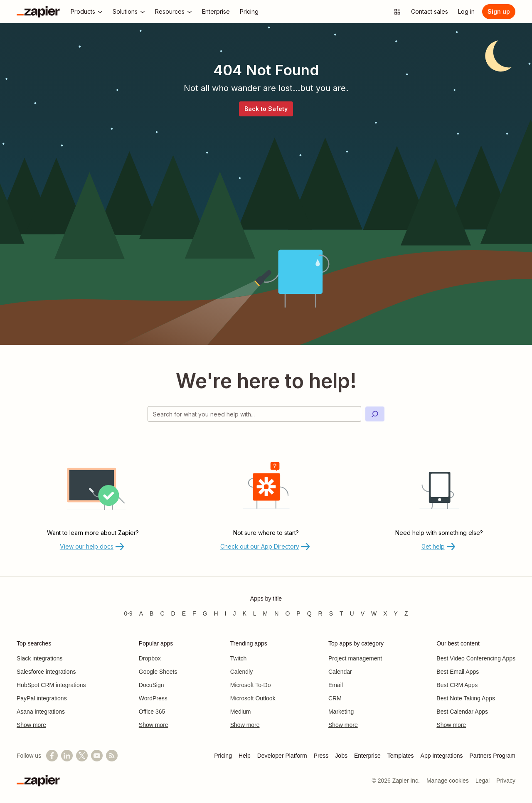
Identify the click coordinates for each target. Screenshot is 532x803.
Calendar (340, 672)
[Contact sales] (430, 12)
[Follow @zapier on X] (82, 756)
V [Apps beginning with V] (363, 613)
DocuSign (151, 685)
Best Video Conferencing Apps (476, 658)
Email (336, 685)
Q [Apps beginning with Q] (309, 613)
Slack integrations (40, 658)
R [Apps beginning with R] (320, 613)
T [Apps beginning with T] (341, 613)
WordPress (153, 698)
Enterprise (367, 756)
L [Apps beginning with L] (255, 613)
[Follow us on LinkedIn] (67, 756)
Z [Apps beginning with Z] (406, 613)
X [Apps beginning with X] (385, 613)
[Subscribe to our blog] (112, 756)
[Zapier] (38, 12)
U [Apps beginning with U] (352, 613)
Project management (355, 658)
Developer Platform (282, 756)
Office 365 (152, 712)
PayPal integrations (42, 698)
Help (245, 756)
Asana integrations (41, 712)
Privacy (506, 781)
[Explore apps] (397, 12)
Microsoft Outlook (253, 698)
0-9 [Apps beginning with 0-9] (128, 613)
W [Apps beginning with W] (374, 613)
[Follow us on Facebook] (52, 756)
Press (321, 756)
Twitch (239, 658)
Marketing (341, 712)
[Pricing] (249, 12)
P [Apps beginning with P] (298, 613)
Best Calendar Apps (462, 712)
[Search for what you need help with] (254, 414)
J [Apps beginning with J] (234, 613)
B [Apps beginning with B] (151, 613)
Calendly (241, 672)
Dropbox (150, 658)
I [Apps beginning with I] (226, 613)
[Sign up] (499, 12)
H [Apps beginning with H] (216, 613)
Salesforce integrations (46, 672)
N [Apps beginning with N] (276, 613)
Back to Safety (266, 109)
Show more (31, 725)
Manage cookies (448, 781)
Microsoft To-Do (251, 685)
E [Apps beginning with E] (184, 613)
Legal (483, 781)
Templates (401, 756)
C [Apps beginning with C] (162, 613)
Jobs (341, 756)
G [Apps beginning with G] (205, 613)
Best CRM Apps (457, 685)
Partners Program (493, 756)
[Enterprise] (216, 12)
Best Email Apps (458, 672)
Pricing (223, 756)
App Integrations (442, 756)
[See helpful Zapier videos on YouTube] (97, 756)
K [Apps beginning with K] (244, 613)
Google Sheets (158, 672)
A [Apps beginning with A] (141, 613)
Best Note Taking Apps (466, 698)
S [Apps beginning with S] (331, 613)
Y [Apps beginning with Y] (396, 613)
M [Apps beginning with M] (266, 613)
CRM (335, 698)
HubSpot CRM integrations (51, 685)
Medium (241, 712)
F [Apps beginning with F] (194, 613)
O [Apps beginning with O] (287, 613)
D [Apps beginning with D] (173, 613)
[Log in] (466, 12)
